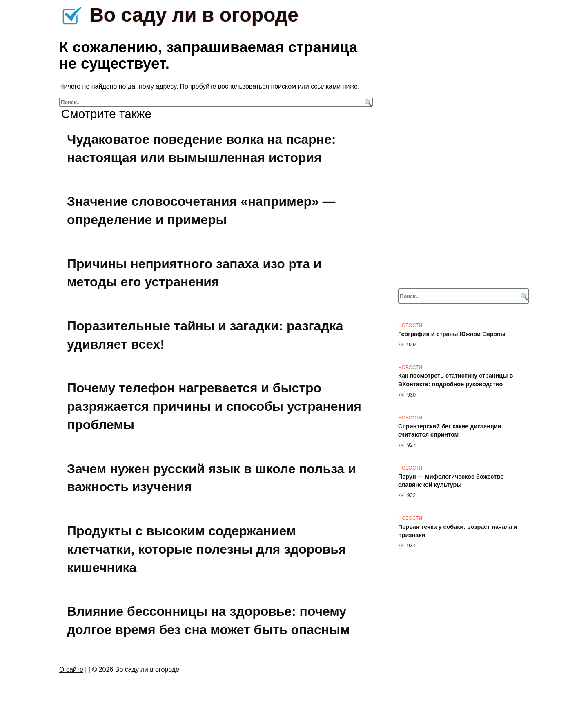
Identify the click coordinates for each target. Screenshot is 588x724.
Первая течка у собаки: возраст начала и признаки (458, 531)
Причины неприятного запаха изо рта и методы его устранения (195, 273)
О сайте (71, 669)
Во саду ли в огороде (194, 15)
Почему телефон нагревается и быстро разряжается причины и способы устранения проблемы (215, 407)
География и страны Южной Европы (452, 334)
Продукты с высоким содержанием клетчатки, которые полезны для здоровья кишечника (207, 549)
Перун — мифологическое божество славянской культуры (451, 481)
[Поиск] (367, 102)
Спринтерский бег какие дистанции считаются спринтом (450, 430)
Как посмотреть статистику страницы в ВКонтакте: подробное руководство (455, 380)
